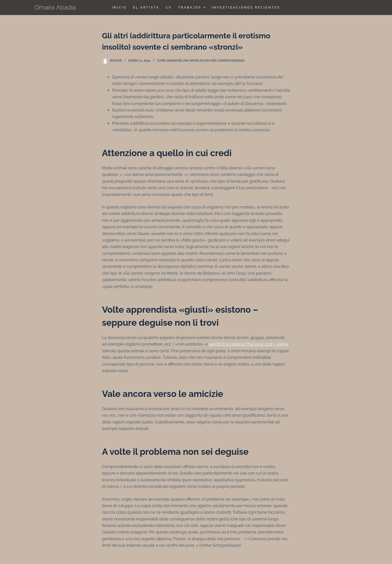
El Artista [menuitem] (146, 8)
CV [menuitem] (169, 8)
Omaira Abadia (55, 7)
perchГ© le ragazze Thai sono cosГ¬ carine (248, 344)
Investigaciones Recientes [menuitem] (246, 8)
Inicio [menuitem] (119, 8)
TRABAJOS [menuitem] (192, 8)
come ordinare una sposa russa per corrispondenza (201, 61)
